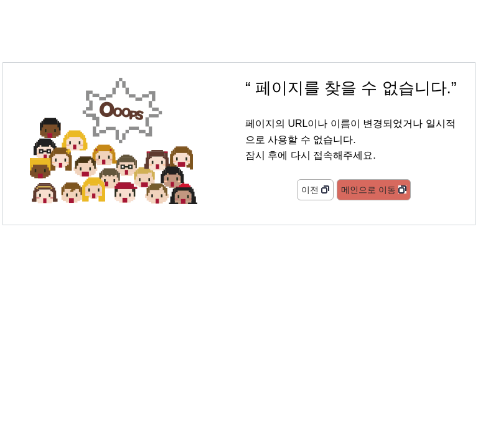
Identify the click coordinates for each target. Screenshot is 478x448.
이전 (310, 190)
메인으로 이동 (368, 190)
